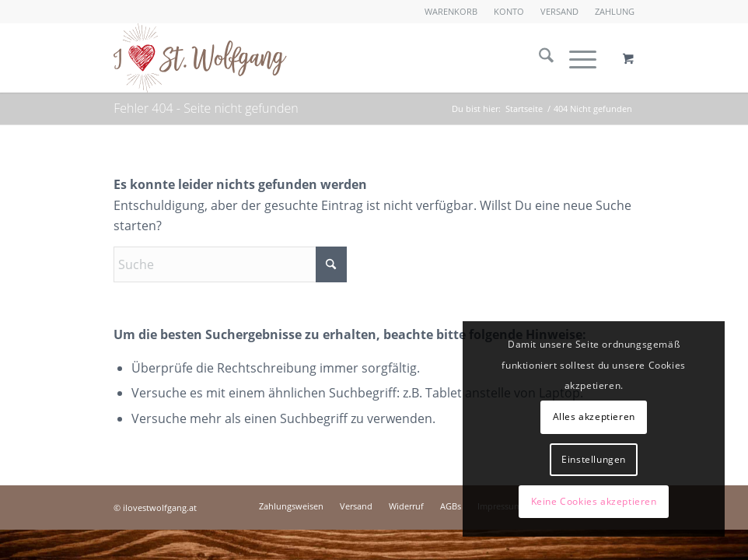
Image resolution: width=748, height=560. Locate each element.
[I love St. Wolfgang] (200, 58)
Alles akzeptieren (594, 416)
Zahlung (615, 11)
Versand (559, 11)
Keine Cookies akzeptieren (594, 501)
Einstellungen (594, 459)
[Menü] (575, 58)
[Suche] (538, 58)
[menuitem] (451, 12)
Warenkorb (451, 11)
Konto (509, 11)
